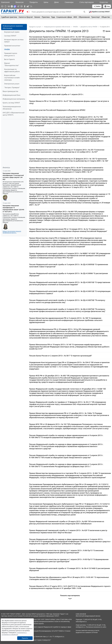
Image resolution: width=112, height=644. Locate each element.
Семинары (69, 2)
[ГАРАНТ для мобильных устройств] (6, 6)
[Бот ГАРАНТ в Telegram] (21, 6)
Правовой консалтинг (12, 46)
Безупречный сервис (12, 32)
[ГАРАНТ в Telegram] (18, 6)
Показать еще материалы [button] (70, 598)
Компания (5, 2)
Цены (46, 2)
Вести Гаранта (9, 59)
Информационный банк (12, 95)
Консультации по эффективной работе (12, 70)
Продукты (34, 2)
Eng (107, 6)
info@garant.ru (59, 636)
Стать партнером (87, 2)
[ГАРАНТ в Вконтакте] (9, 6)
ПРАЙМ (7, 49)
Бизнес (37, 17)
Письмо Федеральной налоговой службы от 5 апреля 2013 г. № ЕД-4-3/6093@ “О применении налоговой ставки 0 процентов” (69, 266)
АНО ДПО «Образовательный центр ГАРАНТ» (14, 114)
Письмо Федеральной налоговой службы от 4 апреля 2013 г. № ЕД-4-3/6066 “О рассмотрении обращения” (69, 274)
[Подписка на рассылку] (2, 6)
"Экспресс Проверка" (12, 88)
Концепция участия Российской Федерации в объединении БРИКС (57, 110)
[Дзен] (12, 6)
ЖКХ (75, 17)
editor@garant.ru (81, 621)
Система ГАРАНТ (10, 36)
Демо (56, 2)
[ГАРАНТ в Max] (15, 6)
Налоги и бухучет (26, 17)
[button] (99, 12)
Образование (84, 17)
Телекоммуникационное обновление (12, 108)
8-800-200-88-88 (81, 614)
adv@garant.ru (80, 627)
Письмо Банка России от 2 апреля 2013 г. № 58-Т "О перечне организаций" (61, 356)
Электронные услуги (12, 84)
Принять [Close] (25, 638)
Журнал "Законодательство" (12, 64)
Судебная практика (9, 17)
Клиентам (104, 2)
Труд (53, 17)
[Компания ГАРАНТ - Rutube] (28, 6)
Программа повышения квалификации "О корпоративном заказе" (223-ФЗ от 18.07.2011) (13, 209)
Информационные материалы (14, 99)
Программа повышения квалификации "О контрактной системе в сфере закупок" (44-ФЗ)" (13, 176)
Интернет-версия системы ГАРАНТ (14, 41)
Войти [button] (97, 6)
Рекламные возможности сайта (96, 627)
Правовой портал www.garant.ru (11, 54)
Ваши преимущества (10, 91)
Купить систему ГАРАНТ (11, 103)
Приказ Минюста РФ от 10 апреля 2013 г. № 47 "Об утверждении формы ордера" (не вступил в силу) (69, 102)
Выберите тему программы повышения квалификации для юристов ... (12, 232)
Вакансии (20, 2)
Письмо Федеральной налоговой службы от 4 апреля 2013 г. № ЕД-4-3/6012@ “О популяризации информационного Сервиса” (70, 292)
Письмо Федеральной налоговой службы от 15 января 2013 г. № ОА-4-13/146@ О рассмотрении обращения (70, 569)
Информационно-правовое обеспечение (13, 27)
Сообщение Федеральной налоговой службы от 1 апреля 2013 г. (56, 94)
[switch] (28, 12)
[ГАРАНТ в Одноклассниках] (25, 6)
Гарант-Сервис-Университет (41, 640)
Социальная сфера (64, 17)
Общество (106, 17)
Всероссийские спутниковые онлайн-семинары (12, 78)
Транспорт (96, 17)
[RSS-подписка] (31, 6)
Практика (46, 17)
